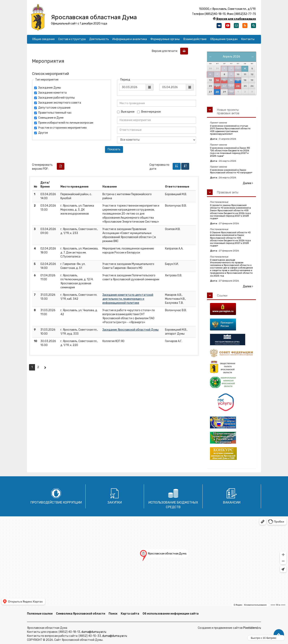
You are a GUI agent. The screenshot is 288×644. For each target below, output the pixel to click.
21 (217, 86)
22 (224, 86)
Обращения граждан (224, 39)
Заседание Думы (48, 88)
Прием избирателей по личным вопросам (64, 123)
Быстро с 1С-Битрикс (264, 638)
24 (238, 86)
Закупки (115, 502)
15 (224, 80)
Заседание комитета (50, 93)
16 (231, 80)
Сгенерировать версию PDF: (42, 167)
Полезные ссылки (40, 614)
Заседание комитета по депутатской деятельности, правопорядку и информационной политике (128, 299)
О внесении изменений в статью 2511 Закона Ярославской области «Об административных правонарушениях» (230, 130)
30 (231, 92)
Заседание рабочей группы (54, 98)
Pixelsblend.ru (252, 628)
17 (238, 80)
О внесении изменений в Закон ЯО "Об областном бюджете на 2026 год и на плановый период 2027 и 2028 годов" (230, 152)
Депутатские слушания (52, 108)
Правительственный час (53, 113)
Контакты (248, 39)
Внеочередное (149, 112)
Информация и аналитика (130, 39)
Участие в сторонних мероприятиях (60, 128)
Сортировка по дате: (159, 167)
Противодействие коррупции (56, 502)
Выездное (126, 112)
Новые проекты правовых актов (228, 112)
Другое (41, 133)
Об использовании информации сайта (171, 614)
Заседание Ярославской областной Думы (130, 330)
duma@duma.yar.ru (94, 632)
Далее (248, 183)
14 (217, 80)
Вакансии (232, 502)
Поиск (113, 614)
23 (231, 86)
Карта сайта (130, 614)
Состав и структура (72, 39)
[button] (279, 635)
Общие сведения (43, 39)
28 (217, 92)
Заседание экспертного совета (58, 103)
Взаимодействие (195, 39)
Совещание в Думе (49, 118)
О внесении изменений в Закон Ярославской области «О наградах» (231, 171)
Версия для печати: (166, 51)
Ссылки (222, 296)
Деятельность (99, 39)
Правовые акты (228, 192)
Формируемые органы (165, 39)
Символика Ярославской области (81, 614)
